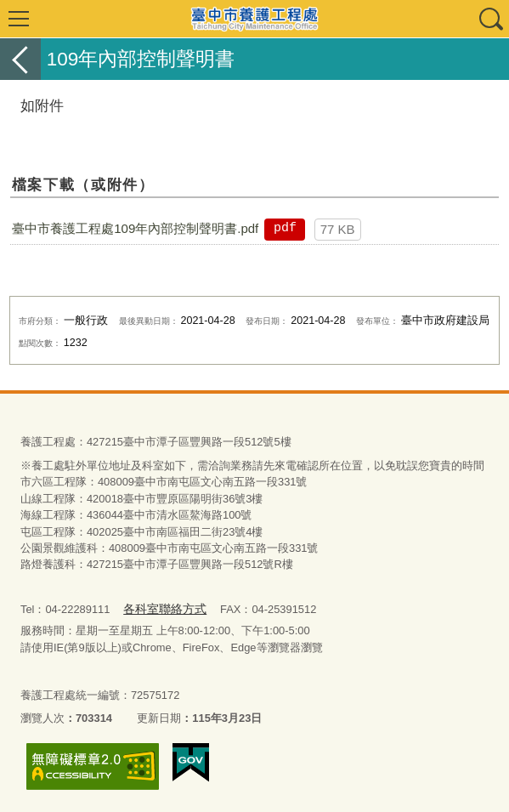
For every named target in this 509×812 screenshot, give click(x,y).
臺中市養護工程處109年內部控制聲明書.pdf (135, 228)
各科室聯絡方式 (161, 608)
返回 (20, 59)
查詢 (490, 19)
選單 (19, 19)
